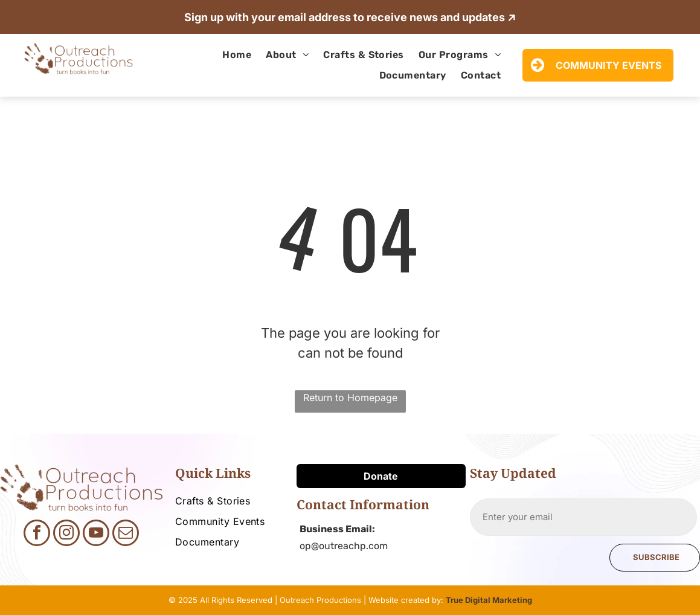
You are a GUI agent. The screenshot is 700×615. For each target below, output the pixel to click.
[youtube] (96, 534)
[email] (126, 534)
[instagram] (66, 534)
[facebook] (37, 534)
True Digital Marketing (489, 600)
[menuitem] (237, 55)
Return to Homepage (350, 398)
